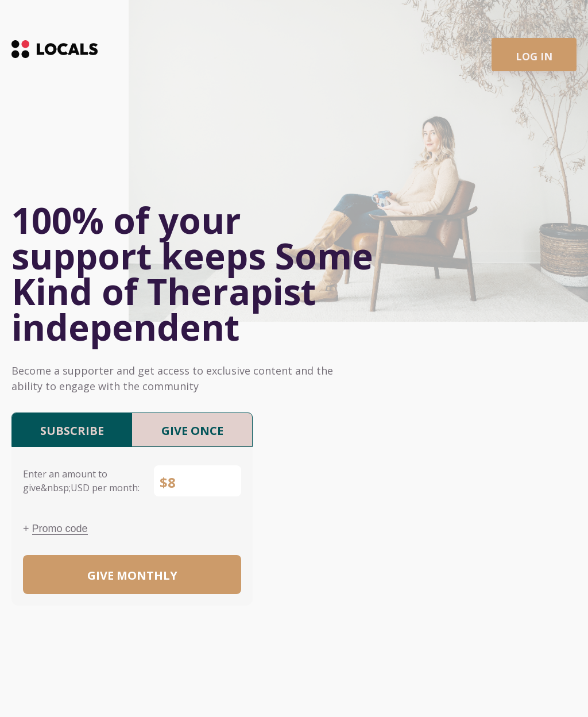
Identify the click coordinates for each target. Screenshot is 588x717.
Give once (192, 431)
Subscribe (72, 431)
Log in (534, 56)
